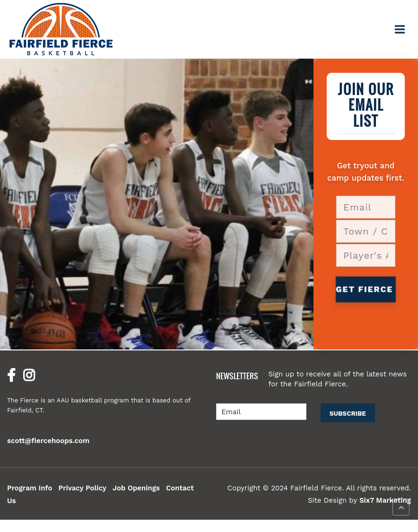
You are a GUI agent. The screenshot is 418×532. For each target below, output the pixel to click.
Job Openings (136, 488)
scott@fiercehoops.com (48, 441)
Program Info (30, 488)
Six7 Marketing (385, 500)
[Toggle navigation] (400, 29)
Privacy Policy (82, 488)
